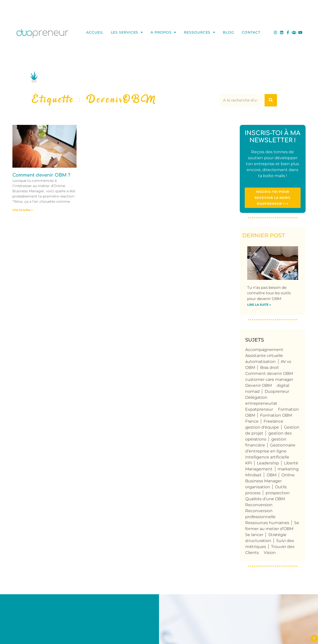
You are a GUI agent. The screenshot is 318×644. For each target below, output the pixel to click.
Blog (229, 32)
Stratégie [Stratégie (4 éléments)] (277, 535)
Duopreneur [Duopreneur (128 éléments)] (277, 391)
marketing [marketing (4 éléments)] (288, 469)
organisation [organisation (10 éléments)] (258, 487)
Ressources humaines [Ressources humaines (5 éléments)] (267, 523)
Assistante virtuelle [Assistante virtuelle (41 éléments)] (264, 356)
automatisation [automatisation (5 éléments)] (260, 362)
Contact (251, 32)
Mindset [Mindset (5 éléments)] (253, 475)
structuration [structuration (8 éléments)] (258, 541)
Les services (127, 32)
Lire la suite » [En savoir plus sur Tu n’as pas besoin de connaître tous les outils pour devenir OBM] (259, 305)
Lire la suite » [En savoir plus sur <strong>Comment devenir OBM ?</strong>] (23, 210)
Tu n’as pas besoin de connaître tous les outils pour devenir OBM (269, 293)
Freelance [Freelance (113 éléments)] (273, 421)
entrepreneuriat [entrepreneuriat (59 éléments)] (261, 403)
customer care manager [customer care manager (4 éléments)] (269, 379)
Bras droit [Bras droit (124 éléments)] (270, 368)
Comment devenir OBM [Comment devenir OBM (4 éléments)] (269, 373)
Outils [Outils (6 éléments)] (281, 487)
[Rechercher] (271, 100)
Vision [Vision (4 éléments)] (270, 553)
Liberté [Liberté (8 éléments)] (291, 463)
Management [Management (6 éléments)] (259, 469)
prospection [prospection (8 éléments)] (278, 493)
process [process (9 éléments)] (253, 493)
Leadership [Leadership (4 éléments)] (268, 463)
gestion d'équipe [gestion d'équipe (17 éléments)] (262, 427)
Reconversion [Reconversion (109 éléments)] (259, 505)
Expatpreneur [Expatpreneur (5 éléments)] (259, 409)
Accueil (95, 32)
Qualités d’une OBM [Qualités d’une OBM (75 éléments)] (265, 499)
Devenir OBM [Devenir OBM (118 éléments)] (258, 385)
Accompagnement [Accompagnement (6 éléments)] (264, 350)
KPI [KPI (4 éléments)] (249, 463)
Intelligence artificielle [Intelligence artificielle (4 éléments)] (267, 457)
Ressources (200, 32)
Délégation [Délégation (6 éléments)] (256, 397)
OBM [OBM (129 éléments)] (272, 475)
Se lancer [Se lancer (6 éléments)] (254, 535)
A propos (163, 32)
